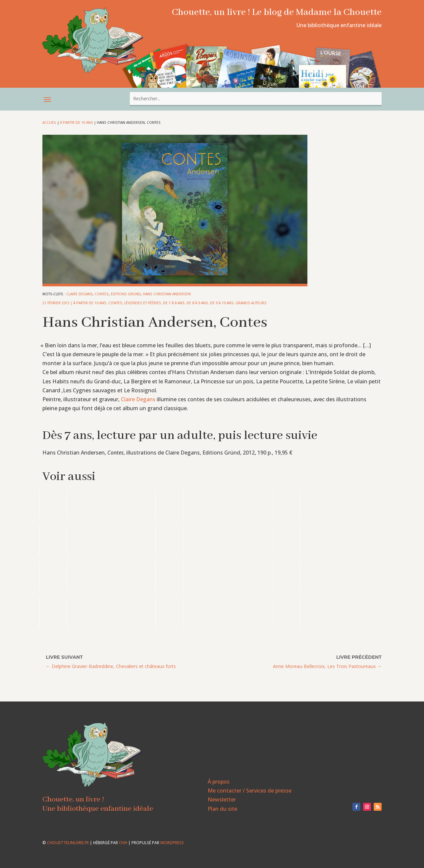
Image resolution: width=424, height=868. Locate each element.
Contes (102, 294)
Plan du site (222, 809)
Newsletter (222, 799)
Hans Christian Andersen (167, 294)
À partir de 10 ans (77, 122)
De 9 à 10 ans (222, 303)
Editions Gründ (126, 294)
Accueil (49, 122)
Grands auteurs (251, 303)
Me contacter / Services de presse (250, 791)
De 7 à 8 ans (174, 303)
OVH (123, 843)
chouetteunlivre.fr (68, 843)
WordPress (172, 843)
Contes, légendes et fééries (135, 303)
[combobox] (256, 98)
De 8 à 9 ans (197, 303)
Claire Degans (79, 294)
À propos (219, 782)
